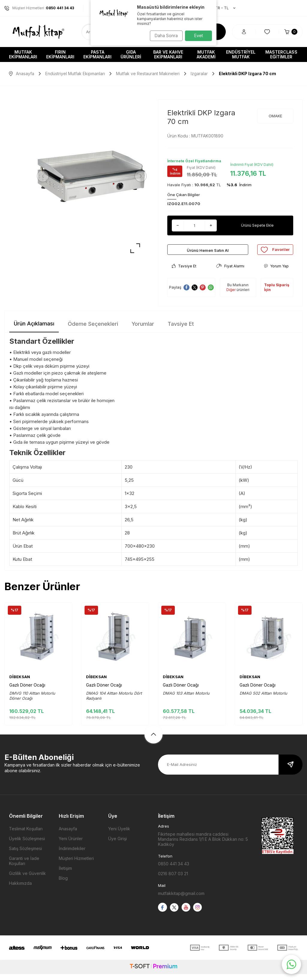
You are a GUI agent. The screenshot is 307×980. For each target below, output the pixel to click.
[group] (92, 176)
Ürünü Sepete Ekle (257, 225)
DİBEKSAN (20, 683)
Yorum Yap (276, 272)
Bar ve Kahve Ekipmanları (168, 54)
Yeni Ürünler (71, 845)
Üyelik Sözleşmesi (27, 845)
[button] (45, 176)
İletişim (65, 874)
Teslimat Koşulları (26, 835)
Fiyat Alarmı (230, 272)
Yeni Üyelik (119, 835)
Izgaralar (199, 74)
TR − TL (222, 8)
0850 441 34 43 (174, 870)
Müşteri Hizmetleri (76, 864)
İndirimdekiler (72, 854)
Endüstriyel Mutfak (241, 54)
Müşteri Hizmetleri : (39, 8)
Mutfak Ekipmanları (23, 54)
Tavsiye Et (184, 272)
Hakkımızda (20, 889)
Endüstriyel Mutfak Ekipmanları (75, 74)
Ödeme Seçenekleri (93, 330)
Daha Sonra (164, 35)
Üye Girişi (118, 845)
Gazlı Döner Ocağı (27, 691)
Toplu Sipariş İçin (277, 293)
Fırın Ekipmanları (60, 54)
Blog (63, 884)
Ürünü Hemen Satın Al (208, 253)
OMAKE (275, 116)
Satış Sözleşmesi (25, 854)
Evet (199, 35)
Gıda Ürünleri (131, 54)
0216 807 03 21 (173, 880)
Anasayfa (22, 74)
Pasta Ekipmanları (97, 54)
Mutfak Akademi (206, 54)
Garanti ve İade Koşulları (24, 867)
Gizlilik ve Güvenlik (27, 879)
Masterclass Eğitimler (281, 54)
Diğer (231, 296)
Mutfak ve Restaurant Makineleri (148, 74)
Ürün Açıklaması (34, 330)
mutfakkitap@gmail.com (181, 899)
